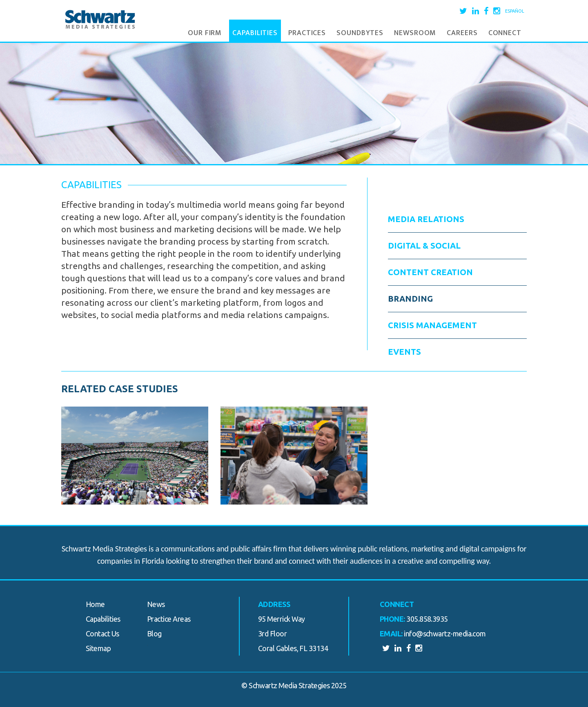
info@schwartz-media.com (445, 634)
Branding (410, 299)
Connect (505, 33)
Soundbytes (360, 33)
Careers (462, 33)
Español (515, 11)
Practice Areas (169, 619)
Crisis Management (432, 325)
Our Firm (205, 33)
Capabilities (255, 33)
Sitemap (98, 648)
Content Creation (430, 272)
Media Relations (426, 219)
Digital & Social (424, 246)
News (156, 604)
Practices (307, 33)
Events (404, 352)
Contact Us (102, 634)
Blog (154, 634)
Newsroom (415, 33)
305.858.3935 (427, 619)
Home (95, 604)
